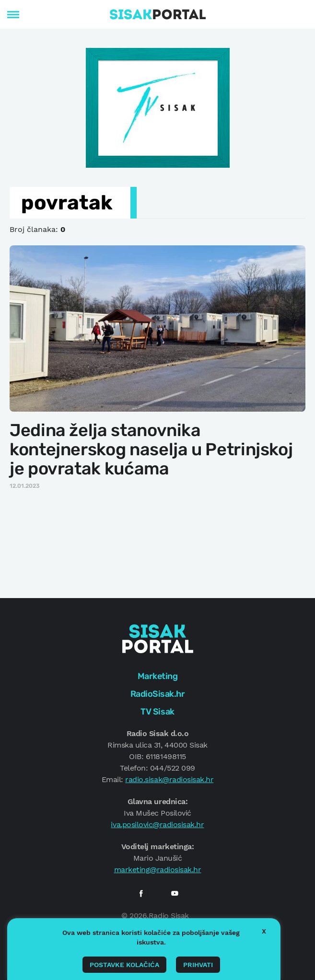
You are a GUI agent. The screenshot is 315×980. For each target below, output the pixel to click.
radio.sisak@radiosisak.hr (169, 779)
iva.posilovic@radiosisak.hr (157, 824)
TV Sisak (157, 712)
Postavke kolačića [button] (124, 965)
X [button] (264, 931)
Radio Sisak (169, 916)
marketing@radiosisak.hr (158, 870)
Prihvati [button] (198, 965)
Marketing (158, 676)
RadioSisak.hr (158, 694)
